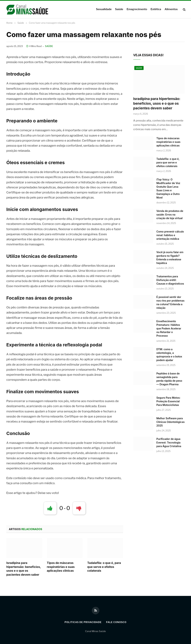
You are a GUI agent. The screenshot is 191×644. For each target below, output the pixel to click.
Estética (156, 9)
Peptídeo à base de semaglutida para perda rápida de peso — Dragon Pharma (169, 379)
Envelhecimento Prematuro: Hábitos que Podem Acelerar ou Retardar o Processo (169, 328)
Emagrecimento (137, 9)
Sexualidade (104, 9)
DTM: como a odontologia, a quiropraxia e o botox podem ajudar (169, 355)
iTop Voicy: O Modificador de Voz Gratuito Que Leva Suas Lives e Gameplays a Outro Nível (168, 188)
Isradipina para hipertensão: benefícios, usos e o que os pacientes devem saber (24, 569)
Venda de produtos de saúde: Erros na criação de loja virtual (170, 215)
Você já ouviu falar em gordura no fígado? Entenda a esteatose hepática (170, 258)
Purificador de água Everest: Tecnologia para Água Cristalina (169, 443)
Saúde (119, 9)
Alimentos (171, 9)
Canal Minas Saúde (95, 631)
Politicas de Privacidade (83, 622)
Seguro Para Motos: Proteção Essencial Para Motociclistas (168, 401)
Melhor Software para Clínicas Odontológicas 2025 (171, 422)
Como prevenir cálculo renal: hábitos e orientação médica (170, 235)
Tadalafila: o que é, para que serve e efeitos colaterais (104, 567)
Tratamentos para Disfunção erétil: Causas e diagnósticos (170, 280)
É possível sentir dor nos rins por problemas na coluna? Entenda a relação (170, 302)
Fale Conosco (116, 622)
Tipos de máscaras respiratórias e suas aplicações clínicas (61, 567)
